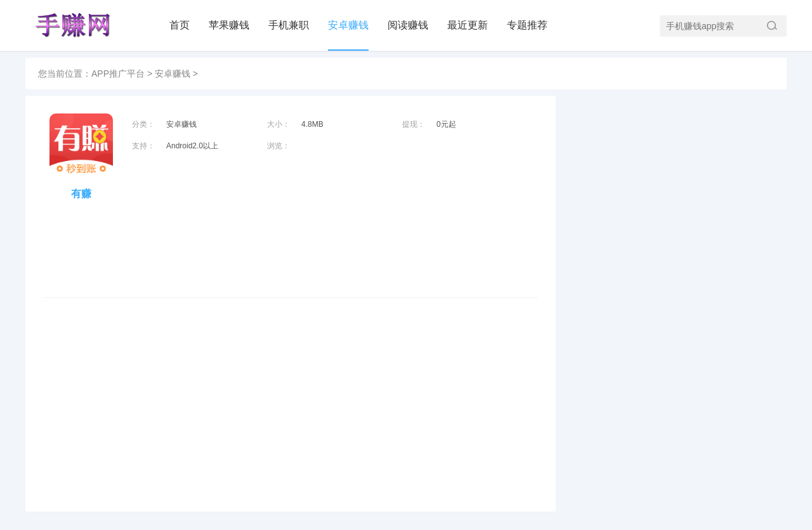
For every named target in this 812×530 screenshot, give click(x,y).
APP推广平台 (118, 74)
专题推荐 (527, 25)
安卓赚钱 (348, 25)
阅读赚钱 (408, 25)
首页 (180, 25)
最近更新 (468, 25)
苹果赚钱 (229, 25)
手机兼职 (289, 25)
